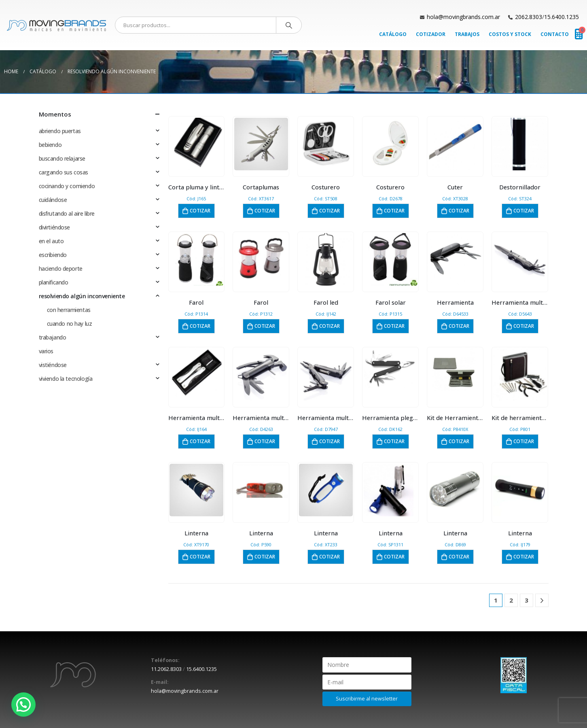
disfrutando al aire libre (67, 213)
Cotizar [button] (200, 211)
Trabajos (467, 34)
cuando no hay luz (70, 324)
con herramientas (69, 310)
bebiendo (50, 145)
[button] (23, 705)
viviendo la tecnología (66, 379)
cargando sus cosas (64, 172)
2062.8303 (529, 17)
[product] (196, 144)
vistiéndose (53, 365)
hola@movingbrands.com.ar (463, 17)
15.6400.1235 (562, 17)
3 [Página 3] (527, 600)
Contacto (555, 34)
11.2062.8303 (166, 669)
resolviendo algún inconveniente (82, 296)
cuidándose (53, 200)
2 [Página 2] (511, 600)
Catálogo (393, 34)
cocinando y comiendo (67, 186)
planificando (54, 282)
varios (46, 351)
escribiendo (53, 255)
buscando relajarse (62, 158)
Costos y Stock (510, 34)
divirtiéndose (55, 227)
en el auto (51, 241)
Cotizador (431, 34)
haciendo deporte (61, 268)
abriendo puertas (60, 131)
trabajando (53, 337)
